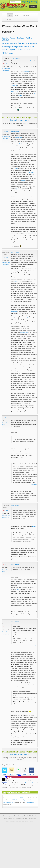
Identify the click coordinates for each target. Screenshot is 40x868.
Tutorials (8, 19)
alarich (6, 63)
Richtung (14, 312)
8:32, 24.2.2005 (15, 131)
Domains (17, 6)
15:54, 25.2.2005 (15, 622)
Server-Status (29, 821)
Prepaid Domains (30, 802)
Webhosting (6, 816)
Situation (14, 85)
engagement (11, 47)
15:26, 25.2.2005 (15, 565)
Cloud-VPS (25, 6)
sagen (26, 50)
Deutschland (23, 144)
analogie (5, 44)
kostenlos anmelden (19, 120)
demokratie (24, 43)
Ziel (18, 589)
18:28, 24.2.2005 (15, 506)
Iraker (23, 181)
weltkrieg (11, 53)
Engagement (24, 332)
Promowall (26, 15)
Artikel (32, 61)
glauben (26, 47)
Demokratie (15, 92)
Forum (10, 15)
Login (24, 2)
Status (16, 281)
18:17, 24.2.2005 (15, 418)
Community (33, 6)
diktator (4, 47)
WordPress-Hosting (7, 6)
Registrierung (32, 2)
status (5, 53)
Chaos (29, 318)
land (8, 50)
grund (32, 47)
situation (31, 50)
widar (6, 418)
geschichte (20, 47)
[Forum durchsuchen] (16, 2)
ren (16, 50)
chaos (15, 44)
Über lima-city (20, 819)
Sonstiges (20, 38)
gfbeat (6, 131)
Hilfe (2, 10)
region (12, 50)
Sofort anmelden (30, 783)
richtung (21, 50)
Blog (26, 819)
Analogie (26, 71)
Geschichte (19, 138)
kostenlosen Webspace (20, 798)
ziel (16, 53)
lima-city (5, 38)
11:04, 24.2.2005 (15, 252)
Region (20, 96)
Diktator (34, 526)
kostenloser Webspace (8, 3)
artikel (10, 44)
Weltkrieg (31, 172)
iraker (4, 50)
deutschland (34, 44)
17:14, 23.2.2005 (15, 58)
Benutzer (17, 15)
